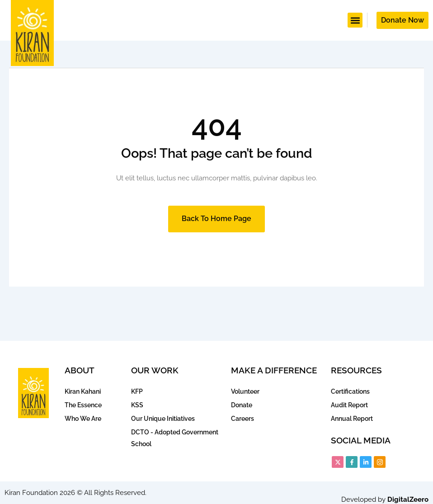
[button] (355, 20)
